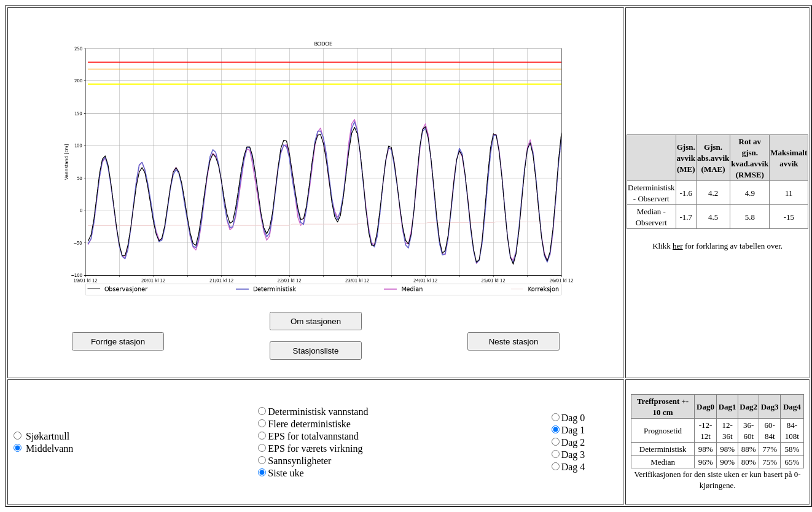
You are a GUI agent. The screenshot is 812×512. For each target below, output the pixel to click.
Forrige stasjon (118, 342)
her (678, 246)
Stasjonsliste (316, 351)
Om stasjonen (316, 321)
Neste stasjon (514, 342)
